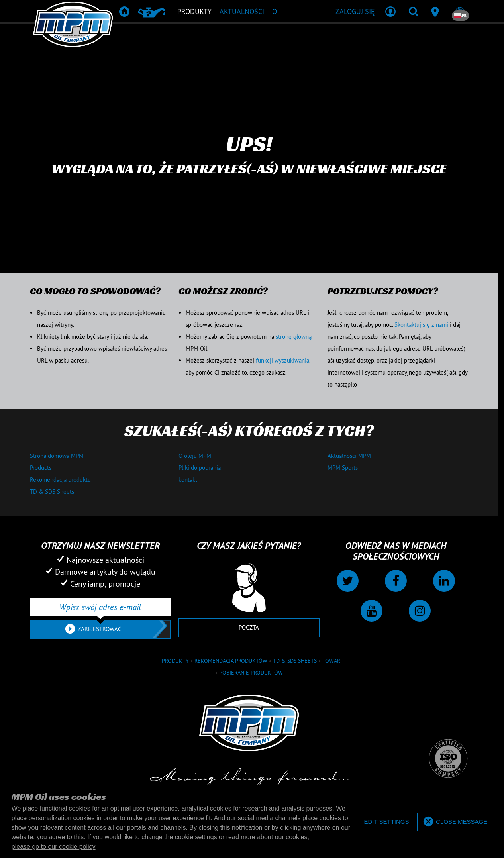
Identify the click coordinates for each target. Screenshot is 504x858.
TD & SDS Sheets (52, 492)
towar (331, 661)
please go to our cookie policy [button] (54, 847)
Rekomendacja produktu (60, 480)
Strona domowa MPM (57, 456)
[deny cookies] (386, 822)
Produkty (175, 661)
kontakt (188, 480)
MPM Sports (343, 468)
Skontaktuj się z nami (421, 325)
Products (41, 468)
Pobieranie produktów (251, 673)
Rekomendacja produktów (231, 661)
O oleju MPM (195, 456)
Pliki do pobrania (200, 468)
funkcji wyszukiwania (282, 360)
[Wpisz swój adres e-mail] (100, 607)
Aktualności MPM (349, 456)
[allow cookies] (455, 822)
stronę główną (294, 337)
